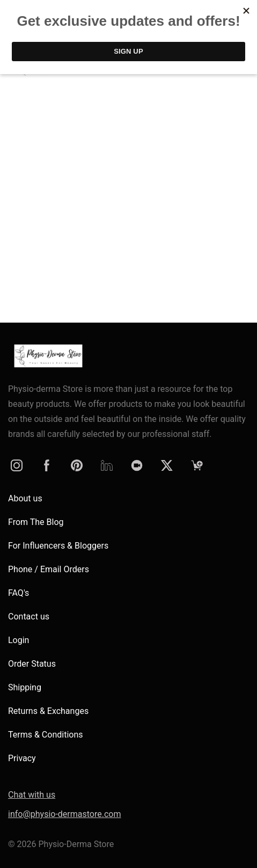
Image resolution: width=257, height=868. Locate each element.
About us (25, 498)
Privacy (22, 758)
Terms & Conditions (46, 735)
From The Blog (36, 522)
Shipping (25, 687)
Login (19, 640)
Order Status (32, 664)
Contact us (29, 617)
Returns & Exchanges (48, 711)
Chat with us (32, 795)
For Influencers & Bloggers (58, 546)
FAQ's (19, 593)
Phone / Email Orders (49, 569)
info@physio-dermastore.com (64, 814)
